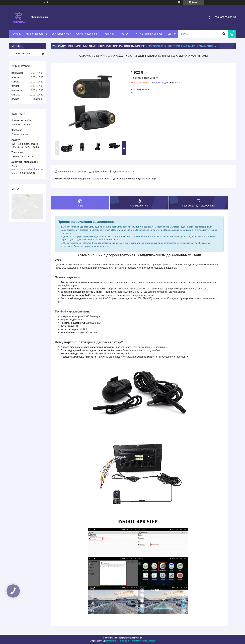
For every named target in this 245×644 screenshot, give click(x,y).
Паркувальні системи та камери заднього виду (122, 46)
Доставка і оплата (61, 34)
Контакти (110, 34)
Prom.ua (138, 638)
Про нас (124, 34)
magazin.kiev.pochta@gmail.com (29, 169)
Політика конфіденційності (148, 34)
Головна (16, 34)
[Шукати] (224, 34)
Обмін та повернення (88, 34)
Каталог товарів (34, 34)
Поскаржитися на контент (117, 641)
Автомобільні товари (86, 46)
